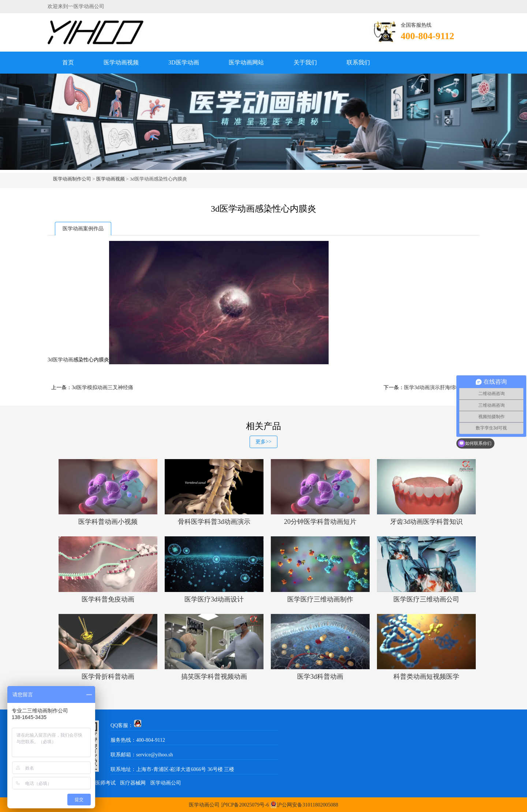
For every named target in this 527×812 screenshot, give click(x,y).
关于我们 (305, 62)
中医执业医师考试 (95, 783)
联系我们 (358, 62)
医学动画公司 (166, 783)
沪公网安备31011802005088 (307, 805)
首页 (68, 62)
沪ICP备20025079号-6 (245, 805)
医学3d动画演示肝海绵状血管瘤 (440, 388)
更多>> (263, 442)
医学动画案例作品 (83, 229)
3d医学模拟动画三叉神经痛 (102, 388)
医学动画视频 (121, 62)
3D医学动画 (184, 62)
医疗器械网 (133, 783)
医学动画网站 (246, 62)
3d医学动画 (60, 360)
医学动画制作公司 (72, 179)
